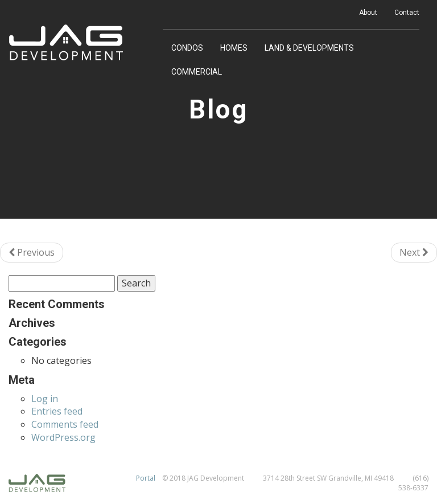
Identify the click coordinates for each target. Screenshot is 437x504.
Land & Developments (309, 48)
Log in (45, 399)
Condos (187, 48)
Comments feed (65, 424)
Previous (32, 252)
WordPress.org (63, 437)
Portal (146, 478)
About (368, 13)
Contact (407, 13)
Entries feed (57, 411)
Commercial (197, 72)
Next (414, 252)
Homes (234, 48)
